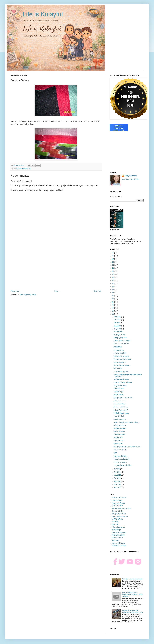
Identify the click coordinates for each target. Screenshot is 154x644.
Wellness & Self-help (119, 546)
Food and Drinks (117, 506)
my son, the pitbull (120, 353)
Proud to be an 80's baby (122, 359)
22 (113, 265)
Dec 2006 (118, 317)
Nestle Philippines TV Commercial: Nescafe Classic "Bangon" (133, 595)
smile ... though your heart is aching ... (127, 422)
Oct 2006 (117, 323)
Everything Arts (117, 500)
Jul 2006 (117, 469)
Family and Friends (118, 503)
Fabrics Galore (119, 389)
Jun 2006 (117, 472)
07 (113, 311)
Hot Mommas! (118, 332)
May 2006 (118, 475)
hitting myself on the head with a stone (127, 447)
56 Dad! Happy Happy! (121, 413)
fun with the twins (120, 419)
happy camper (119, 392)
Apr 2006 (117, 478)
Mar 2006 (117, 481)
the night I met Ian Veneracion (133, 579)
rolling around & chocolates (123, 398)
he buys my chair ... (120, 462)
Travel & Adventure (118, 543)
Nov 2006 (118, 320)
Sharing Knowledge (118, 535)
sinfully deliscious (120, 425)
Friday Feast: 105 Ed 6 (121, 459)
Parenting (115, 522)
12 (113, 296)
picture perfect (119, 395)
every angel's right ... (121, 456)
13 (113, 293)
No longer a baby (119, 335)
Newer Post (15, 291)
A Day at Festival (119, 401)
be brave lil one (119, 350)
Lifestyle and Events (119, 514)
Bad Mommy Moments (121, 356)
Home (57, 291)
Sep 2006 (118, 326)
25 (113, 256)
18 (113, 277)
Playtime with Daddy (121, 407)
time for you (118, 368)
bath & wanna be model (122, 341)
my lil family (118, 347)
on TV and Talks (117, 519)
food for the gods (119, 435)
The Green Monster (120, 450)
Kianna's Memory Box (121, 344)
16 (113, 283)
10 (113, 302)
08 (113, 308)
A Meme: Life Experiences (123, 382)
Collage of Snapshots (121, 371)
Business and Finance (119, 498)
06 (113, 314)
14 (113, 290)
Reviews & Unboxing (119, 532)
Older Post (97, 291)
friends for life (118, 444)
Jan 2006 (117, 487)
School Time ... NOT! (121, 410)
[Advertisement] (56, 268)
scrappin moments (120, 428)
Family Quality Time (120, 338)
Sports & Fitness (117, 538)
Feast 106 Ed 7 (119, 441)
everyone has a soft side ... (123, 465)
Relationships (116, 530)
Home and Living (117, 511)
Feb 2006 (117, 484)
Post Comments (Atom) (28, 295)
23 (113, 262)
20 (113, 271)
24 (113, 259)
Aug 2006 (118, 329)
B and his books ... (120, 431)
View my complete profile (131, 179)
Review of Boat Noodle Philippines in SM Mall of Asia (133, 611)
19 (113, 274)
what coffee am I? (120, 362)
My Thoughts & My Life (24, 169)
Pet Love (115, 524)
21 (113, 268)
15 (113, 287)
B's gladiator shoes (120, 386)
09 (113, 305)
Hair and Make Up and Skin (121, 508)
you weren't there (120, 404)
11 (113, 299)
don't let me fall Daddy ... (122, 365)
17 (113, 280)
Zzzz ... (116, 453)
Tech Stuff (115, 540)
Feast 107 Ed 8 (119, 416)
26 (113, 253)
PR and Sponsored (118, 527)
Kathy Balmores (131, 176)
